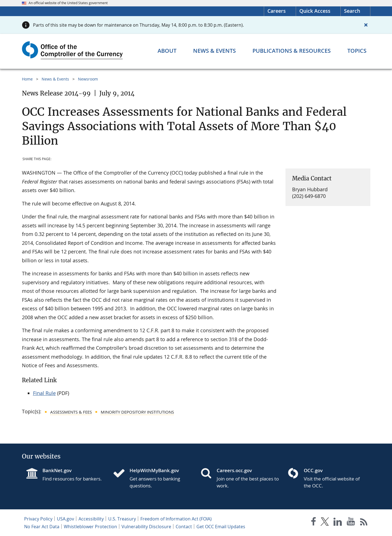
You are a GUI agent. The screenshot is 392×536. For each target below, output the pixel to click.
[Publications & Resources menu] (292, 51)
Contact (184, 527)
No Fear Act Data (42, 527)
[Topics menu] (357, 51)
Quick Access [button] (315, 11)
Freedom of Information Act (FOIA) (176, 519)
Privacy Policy (38, 519)
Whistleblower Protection (90, 527)
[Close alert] (366, 25)
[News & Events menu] (214, 51)
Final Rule (44, 393)
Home (27, 79)
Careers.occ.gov (234, 470)
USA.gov (65, 519)
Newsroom (88, 79)
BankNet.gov (57, 470)
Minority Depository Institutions (137, 412)
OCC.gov (313, 470)
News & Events (55, 79)
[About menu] (167, 51)
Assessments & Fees (71, 412)
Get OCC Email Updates (221, 527)
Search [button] (352, 11)
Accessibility (91, 519)
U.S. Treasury (122, 519)
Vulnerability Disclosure (146, 527)
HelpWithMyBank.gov (154, 470)
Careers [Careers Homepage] (277, 11)
